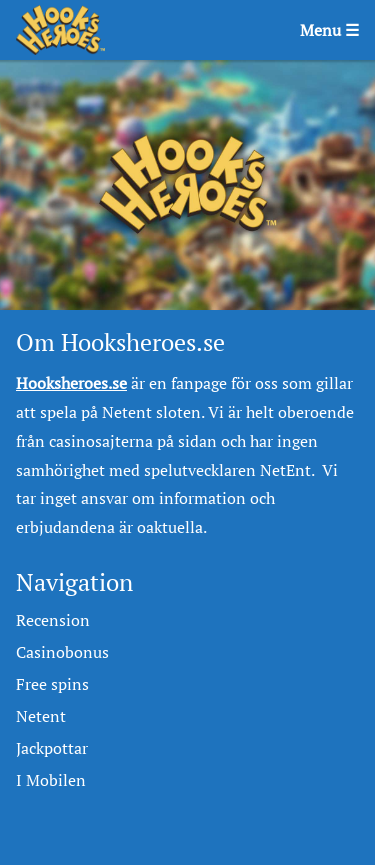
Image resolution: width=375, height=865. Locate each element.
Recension (53, 620)
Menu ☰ (329, 30)
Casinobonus (62, 652)
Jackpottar (52, 748)
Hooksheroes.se (71, 383)
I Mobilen (51, 780)
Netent (41, 716)
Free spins (52, 684)
